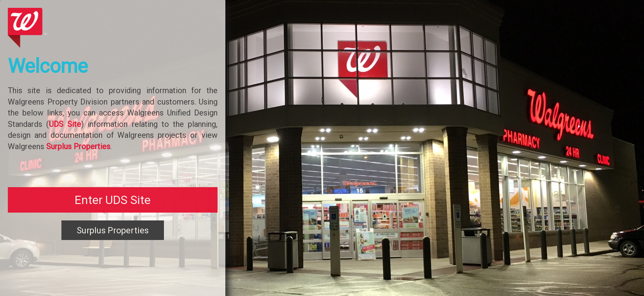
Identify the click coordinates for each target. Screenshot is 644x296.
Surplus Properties (113, 230)
